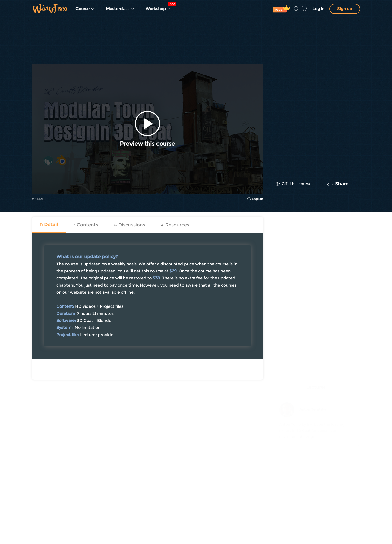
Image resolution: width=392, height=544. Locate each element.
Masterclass (120, 9)
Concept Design (46, 51)
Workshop (160, 7)
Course (85, 9)
